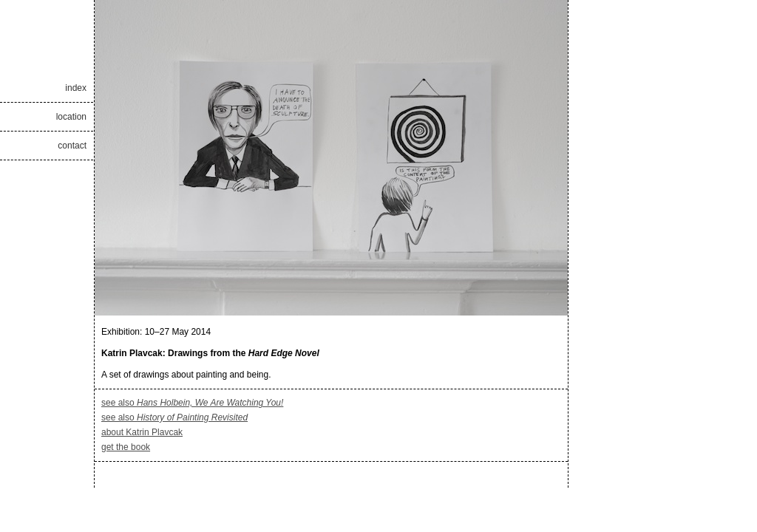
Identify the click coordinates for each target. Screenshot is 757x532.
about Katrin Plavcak (142, 432)
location (71, 117)
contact (72, 146)
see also (192, 403)
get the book (126, 447)
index (76, 88)
